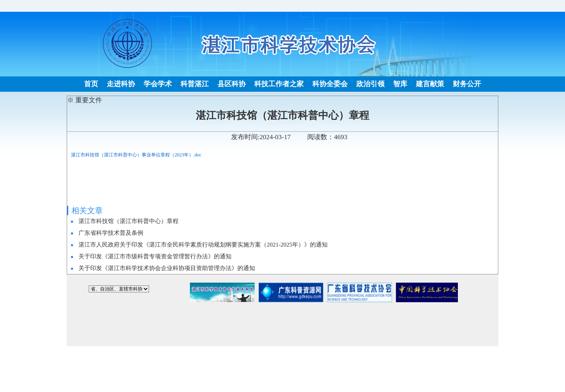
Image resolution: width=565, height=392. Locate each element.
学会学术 (158, 84)
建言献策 (430, 84)
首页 (91, 84)
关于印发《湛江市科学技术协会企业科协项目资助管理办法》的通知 (167, 268)
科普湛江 (195, 84)
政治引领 (370, 84)
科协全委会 (330, 84)
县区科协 (231, 84)
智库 (400, 84)
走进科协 (121, 84)
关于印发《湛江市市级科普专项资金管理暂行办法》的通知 (155, 256)
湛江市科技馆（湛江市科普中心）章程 (128, 221)
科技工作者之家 (279, 84)
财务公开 (467, 84)
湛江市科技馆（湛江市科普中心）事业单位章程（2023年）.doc (136, 155)
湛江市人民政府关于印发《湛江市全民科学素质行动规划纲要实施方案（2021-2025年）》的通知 (203, 245)
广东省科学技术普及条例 (111, 233)
